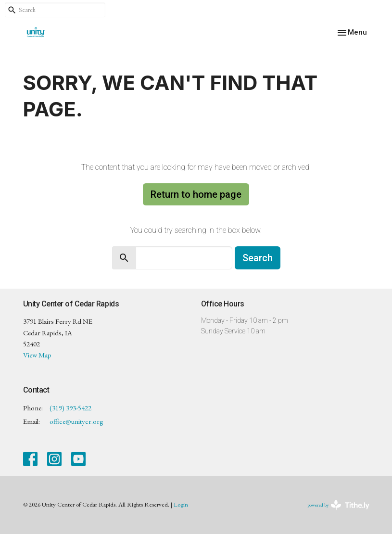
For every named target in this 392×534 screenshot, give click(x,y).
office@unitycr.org (76, 421)
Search (258, 258)
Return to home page (196, 194)
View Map (37, 355)
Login (181, 504)
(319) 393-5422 (70, 408)
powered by (338, 505)
